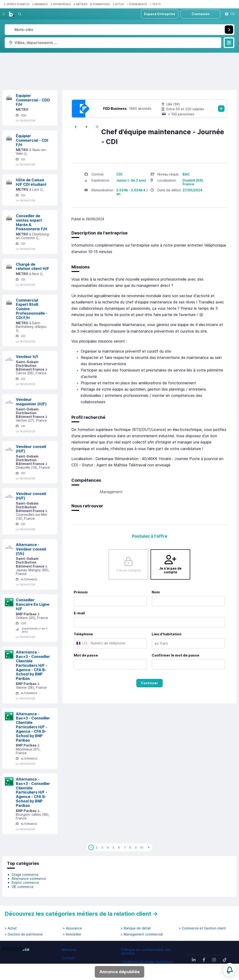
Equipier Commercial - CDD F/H (33, 100)
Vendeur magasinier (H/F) (31, 402)
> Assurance (72, 928)
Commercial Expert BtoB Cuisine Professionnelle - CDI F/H (32, 309)
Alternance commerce (29, 879)
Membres (69, 950)
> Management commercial (142, 934)
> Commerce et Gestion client (202, 928)
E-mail (79, 613)
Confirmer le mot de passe (176, 655)
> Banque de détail (136, 928)
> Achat (11, 928)
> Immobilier (72, 934)
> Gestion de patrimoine (24, 934)
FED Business (115, 108)
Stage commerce (25, 875)
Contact (69, 958)
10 (141, 847)
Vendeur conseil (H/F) (31, 449)
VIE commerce (23, 887)
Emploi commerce (25, 882)
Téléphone (83, 634)
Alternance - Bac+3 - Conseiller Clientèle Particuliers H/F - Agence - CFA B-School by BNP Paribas (33, 665)
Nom (156, 592)
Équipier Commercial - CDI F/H (32, 140)
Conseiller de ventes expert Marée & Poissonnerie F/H (32, 222)
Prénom (81, 592)
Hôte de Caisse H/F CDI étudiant (31, 182)
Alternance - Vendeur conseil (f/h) (31, 549)
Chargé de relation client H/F (32, 266)
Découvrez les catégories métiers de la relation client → (81, 914)
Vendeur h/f (27, 357)
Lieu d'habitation (167, 634)
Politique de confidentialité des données (146, 951)
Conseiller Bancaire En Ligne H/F (33, 604)
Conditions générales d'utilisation (147, 962)
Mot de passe (86, 655)
